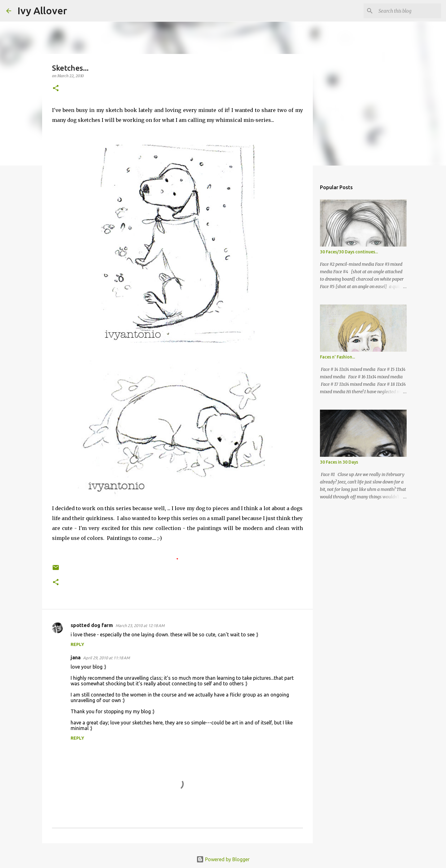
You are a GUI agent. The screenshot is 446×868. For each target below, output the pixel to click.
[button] (56, 89)
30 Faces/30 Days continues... (349, 252)
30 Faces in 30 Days (339, 462)
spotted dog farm (92, 625)
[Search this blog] (409, 11)
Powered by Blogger (223, 859)
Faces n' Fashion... (337, 357)
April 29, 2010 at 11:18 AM (106, 658)
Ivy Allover (42, 11)
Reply (77, 644)
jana (76, 657)
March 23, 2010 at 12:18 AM (140, 625)
